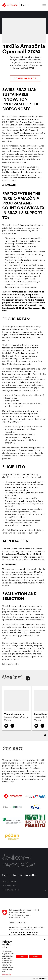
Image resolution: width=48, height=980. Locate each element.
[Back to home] (10, 5)
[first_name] (24, 882)
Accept (22, 956)
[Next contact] (28, 678)
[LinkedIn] (12, 726)
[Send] (45, 890)
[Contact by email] (6, 726)
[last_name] (24, 886)
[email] (24, 890)
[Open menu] (44, 5)
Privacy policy (7, 974)
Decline (36, 956)
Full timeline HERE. (11, 664)
